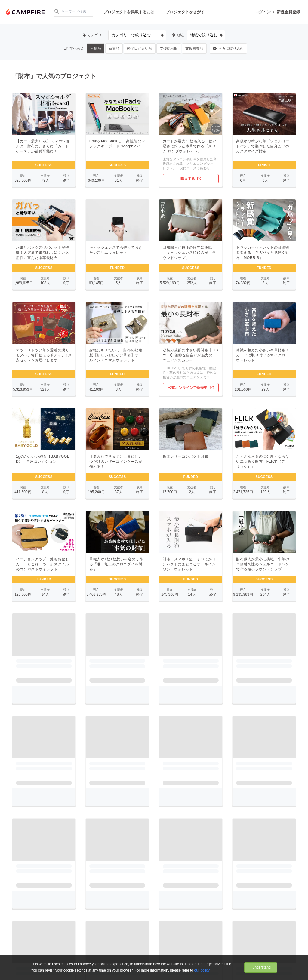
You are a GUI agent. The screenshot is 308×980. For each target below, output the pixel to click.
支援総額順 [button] (169, 48)
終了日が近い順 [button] (140, 48)
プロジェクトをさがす (185, 12)
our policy (202, 970)
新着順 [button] (114, 48)
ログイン (263, 12)
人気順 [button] (96, 48)
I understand (261, 967)
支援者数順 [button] (194, 48)
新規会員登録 (288, 12)
